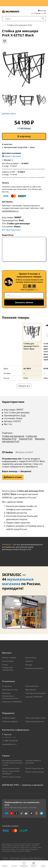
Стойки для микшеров (13, 436)
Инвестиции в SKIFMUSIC (12, 702)
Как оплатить (31, 658)
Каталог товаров (9, 658)
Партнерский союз (10, 690)
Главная (5, 866)
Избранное (24, 866)
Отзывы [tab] (7, 452)
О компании (7, 686)
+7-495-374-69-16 (10, 741)
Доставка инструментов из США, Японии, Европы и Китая (12, 763)
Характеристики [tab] (13, 402)
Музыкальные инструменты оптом (10, 697)
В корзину (24, 136)
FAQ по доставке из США (36, 718)
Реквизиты (6, 693)
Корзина (34, 866)
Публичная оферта (10, 721)
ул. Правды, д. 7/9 (39, 13)
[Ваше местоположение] (7, 734)
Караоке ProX (26, 439)
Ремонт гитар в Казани (35, 772)
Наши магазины (32, 686)
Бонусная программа (34, 668)
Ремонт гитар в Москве (35, 768)
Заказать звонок (24, 302)
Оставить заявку (9, 718)
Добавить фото (9, 114)
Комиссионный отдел (11, 768)
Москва (42, 11)
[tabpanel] (24, 423)
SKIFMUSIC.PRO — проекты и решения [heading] (23, 785)
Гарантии (29, 661)
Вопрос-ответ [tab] (24, 452)
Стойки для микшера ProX (20, 25)
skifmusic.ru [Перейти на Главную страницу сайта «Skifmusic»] (38, 858)
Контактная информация (16, 730)
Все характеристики (11, 230)
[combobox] (24, 19)
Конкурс (29, 665)
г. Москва (8, 160)
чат (37, 290)
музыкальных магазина (18, 581)
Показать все (24, 386)
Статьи (5, 665)
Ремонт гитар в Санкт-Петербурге (11, 772)
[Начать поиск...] (43, 19)
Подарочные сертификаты (8, 669)
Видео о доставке (12, 156)
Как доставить (8, 661)
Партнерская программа (36, 693)
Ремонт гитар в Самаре (11, 777)
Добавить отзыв (13, 477)
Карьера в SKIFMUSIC (34, 697)
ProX (21, 220)
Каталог (14, 866)
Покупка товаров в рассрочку (33, 762)
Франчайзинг (31, 690)
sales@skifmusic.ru (10, 211)
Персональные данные (35, 721)
